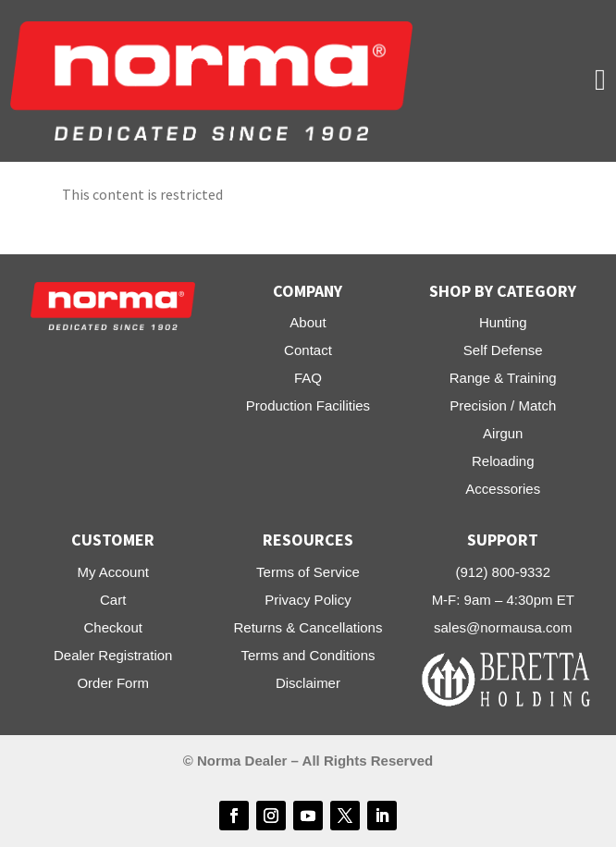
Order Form (113, 683)
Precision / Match (503, 405)
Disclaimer (308, 683)
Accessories (503, 489)
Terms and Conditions (308, 655)
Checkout (113, 627)
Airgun (503, 433)
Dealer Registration (113, 655)
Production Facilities (308, 405)
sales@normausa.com (503, 627)
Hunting (503, 322)
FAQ (308, 378)
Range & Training (503, 378)
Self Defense (503, 350)
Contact (308, 350)
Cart (113, 600)
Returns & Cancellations (308, 627)
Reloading (503, 461)
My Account (113, 572)
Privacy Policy (308, 600)
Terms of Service (308, 572)
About (308, 322)
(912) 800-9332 (503, 572)
